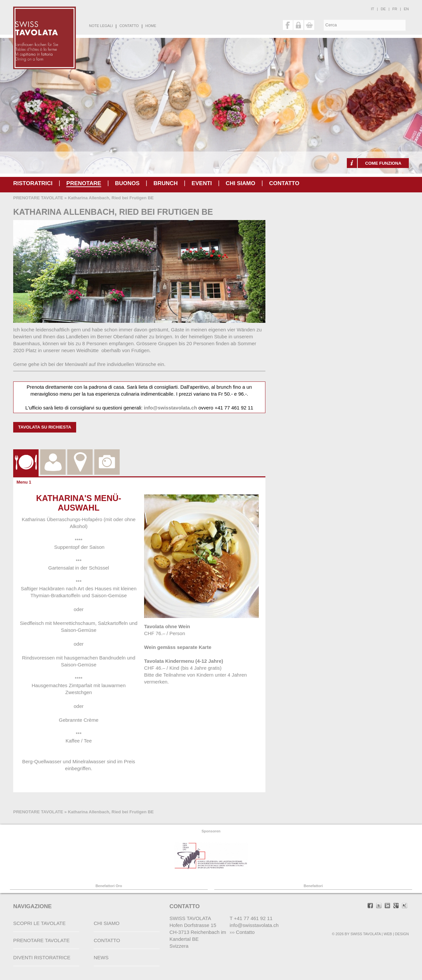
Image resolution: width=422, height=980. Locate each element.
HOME (151, 26)
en (406, 9)
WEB (388, 934)
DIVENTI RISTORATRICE (42, 957)
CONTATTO (129, 26)
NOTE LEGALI (101, 26)
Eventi (202, 183)
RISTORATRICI (33, 183)
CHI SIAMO (241, 183)
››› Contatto (242, 932)
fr (395, 9)
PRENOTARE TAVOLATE (38, 198)
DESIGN (402, 934)
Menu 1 (24, 482)
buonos (127, 183)
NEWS (101, 957)
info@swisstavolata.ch (170, 408)
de (383, 9)
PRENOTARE (84, 183)
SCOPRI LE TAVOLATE (39, 923)
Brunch (166, 183)
